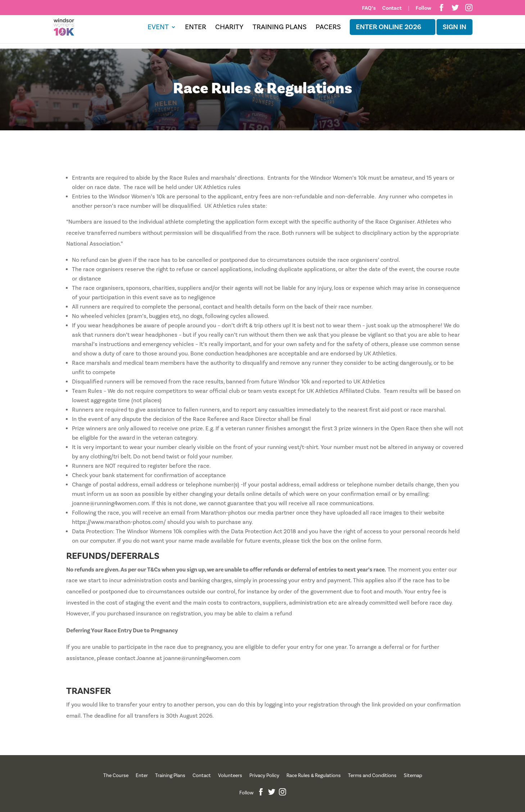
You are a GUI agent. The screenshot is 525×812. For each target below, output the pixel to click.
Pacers (328, 28)
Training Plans (280, 28)
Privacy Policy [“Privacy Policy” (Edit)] (264, 776)
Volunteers (230, 776)
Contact (392, 8)
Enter (196, 28)
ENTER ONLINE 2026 (389, 27)
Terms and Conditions (372, 776)
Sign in (454, 27)
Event (158, 28)
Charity (229, 28)
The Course (116, 776)
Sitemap (413, 776)
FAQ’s (369, 8)
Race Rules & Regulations (314, 776)
